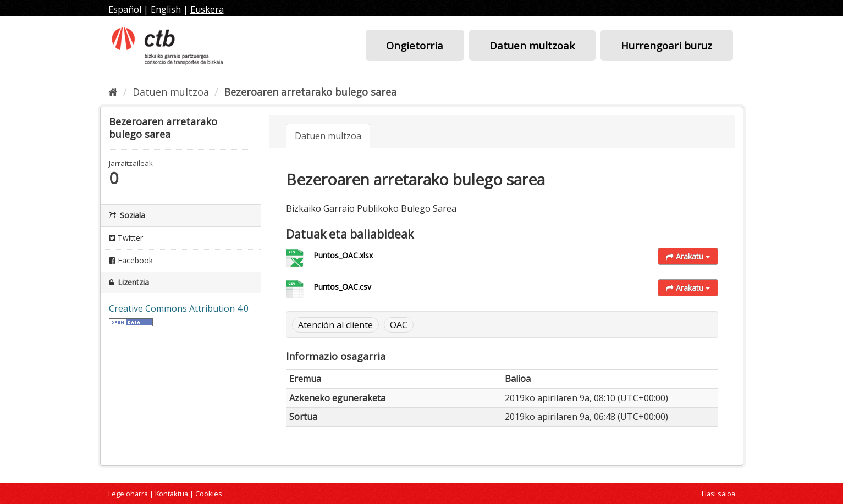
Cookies (209, 494)
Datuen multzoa (171, 92)
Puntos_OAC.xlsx (343, 255)
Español (125, 9)
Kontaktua (172, 494)
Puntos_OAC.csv (342, 287)
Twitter (126, 238)
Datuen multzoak (532, 45)
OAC (399, 325)
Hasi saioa (718, 494)
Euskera (207, 9)
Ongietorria (415, 45)
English (166, 9)
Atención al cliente (335, 325)
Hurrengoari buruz (666, 45)
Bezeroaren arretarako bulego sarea (310, 92)
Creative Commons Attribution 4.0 (179, 308)
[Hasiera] (113, 92)
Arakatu (688, 256)
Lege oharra (128, 494)
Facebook (131, 260)
